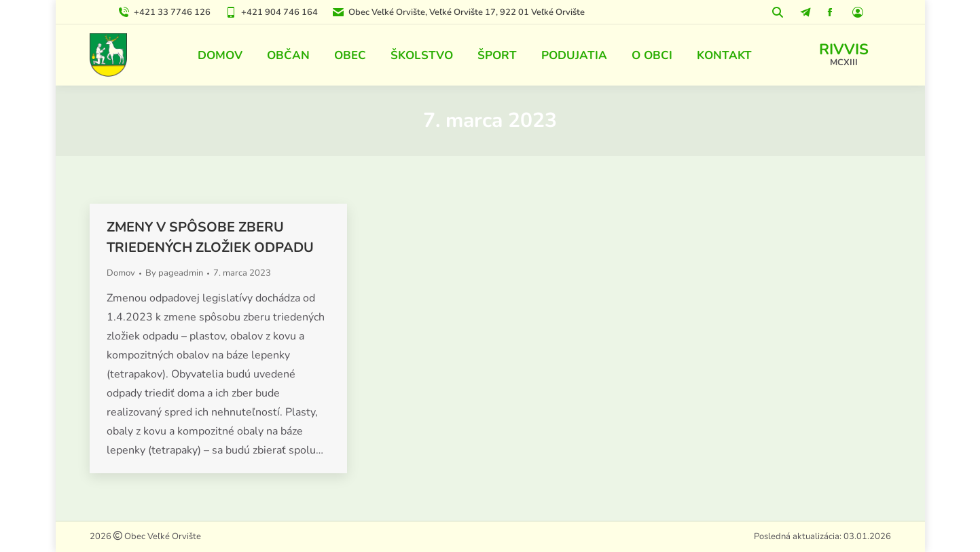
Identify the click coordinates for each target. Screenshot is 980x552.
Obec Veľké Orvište (162, 536)
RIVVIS (844, 50)
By (174, 273)
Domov (121, 273)
